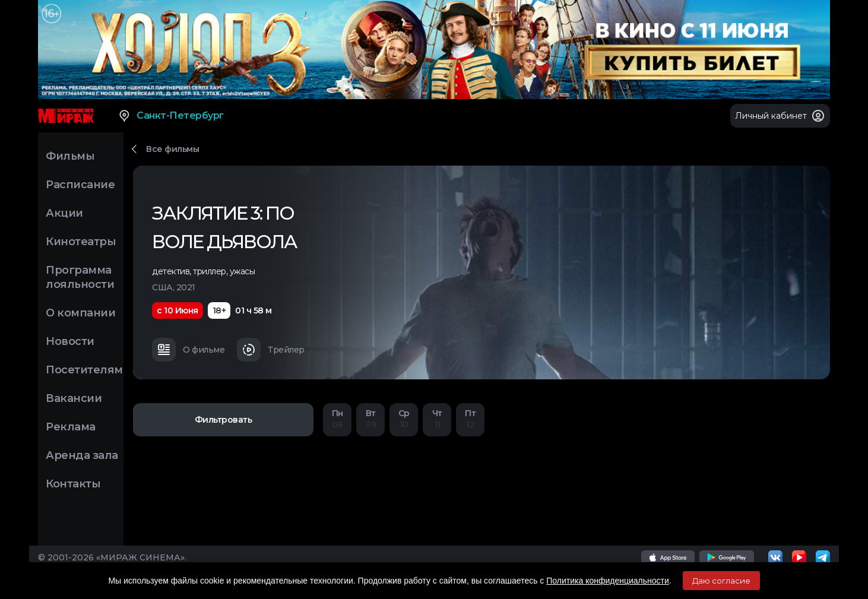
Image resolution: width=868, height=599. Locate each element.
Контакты (73, 484)
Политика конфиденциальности (608, 581)
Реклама (71, 427)
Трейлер (271, 350)
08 (337, 419)
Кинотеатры (81, 242)
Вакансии (74, 398)
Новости (70, 341)
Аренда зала (82, 455)
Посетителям (84, 370)
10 (404, 419)
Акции (64, 213)
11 (437, 419)
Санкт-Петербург (171, 116)
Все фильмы (172, 149)
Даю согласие (721, 581)
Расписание (80, 185)
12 (470, 419)
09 (370, 419)
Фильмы (70, 156)
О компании (80, 313)
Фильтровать (224, 420)
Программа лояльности (80, 277)
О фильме (188, 350)
